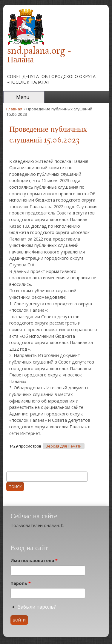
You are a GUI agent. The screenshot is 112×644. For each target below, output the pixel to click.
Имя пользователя (34, 560)
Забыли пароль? (37, 607)
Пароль (21, 583)
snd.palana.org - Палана (39, 56)
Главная (14, 109)
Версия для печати (64, 446)
